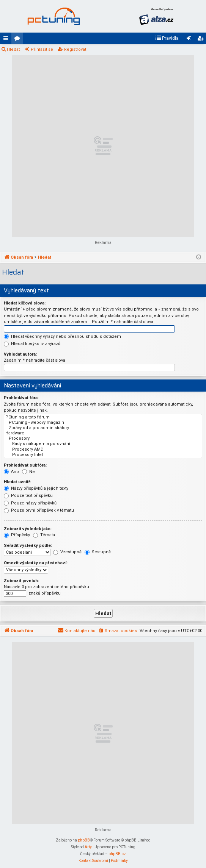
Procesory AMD (103, 450)
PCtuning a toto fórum (103, 417)
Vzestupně (67, 552)
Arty (88, 847)
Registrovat (75, 49)
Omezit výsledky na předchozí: (36, 563)
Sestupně (98, 552)
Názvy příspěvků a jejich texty (36, 488)
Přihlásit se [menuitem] (190, 40)
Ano (11, 472)
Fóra (19, 40)
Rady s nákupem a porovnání (103, 444)
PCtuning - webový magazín (103, 423)
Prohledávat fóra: (21, 398)
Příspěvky (17, 535)
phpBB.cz (117, 854)
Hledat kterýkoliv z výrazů (32, 344)
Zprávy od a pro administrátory (103, 428)
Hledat (13, 49)
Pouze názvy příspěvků (30, 503)
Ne (28, 472)
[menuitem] (167, 38)
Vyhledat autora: (20, 354)
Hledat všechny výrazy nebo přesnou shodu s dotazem (62, 336)
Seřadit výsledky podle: (28, 546)
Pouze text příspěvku (28, 496)
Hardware (103, 433)
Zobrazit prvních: (21, 581)
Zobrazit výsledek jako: (28, 529)
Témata (44, 535)
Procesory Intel (103, 455)
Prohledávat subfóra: (25, 465)
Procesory (103, 439)
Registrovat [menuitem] (202, 40)
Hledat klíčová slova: (25, 303)
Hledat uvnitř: (17, 482)
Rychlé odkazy (7, 40)
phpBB (84, 840)
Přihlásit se (42, 49)
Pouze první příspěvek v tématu (39, 510)
